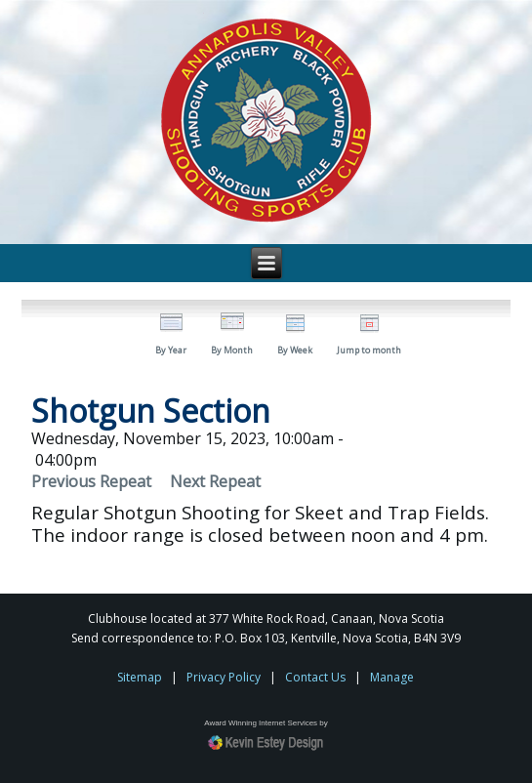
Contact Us (315, 677)
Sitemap (140, 677)
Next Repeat (215, 481)
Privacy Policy (224, 677)
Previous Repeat (91, 481)
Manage (392, 677)
